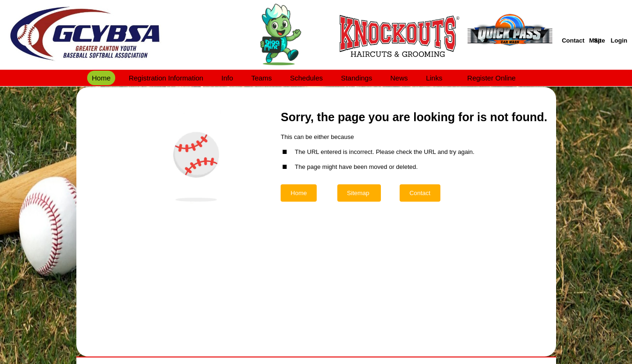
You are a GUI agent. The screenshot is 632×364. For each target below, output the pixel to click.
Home (299, 193)
